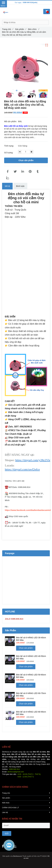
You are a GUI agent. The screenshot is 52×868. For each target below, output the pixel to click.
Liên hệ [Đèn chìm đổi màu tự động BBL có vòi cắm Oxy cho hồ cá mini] (26, 812)
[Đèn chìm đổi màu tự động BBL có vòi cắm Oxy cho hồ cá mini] (16, 126)
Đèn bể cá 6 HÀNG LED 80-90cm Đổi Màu (31, 713)
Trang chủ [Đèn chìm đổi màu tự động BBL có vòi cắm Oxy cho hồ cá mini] (8, 29)
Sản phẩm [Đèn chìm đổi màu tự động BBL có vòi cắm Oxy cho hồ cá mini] (21, 29)
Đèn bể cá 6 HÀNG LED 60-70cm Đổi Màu (31, 694)
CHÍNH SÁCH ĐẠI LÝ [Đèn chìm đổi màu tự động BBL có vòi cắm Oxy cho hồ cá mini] (26, 808)
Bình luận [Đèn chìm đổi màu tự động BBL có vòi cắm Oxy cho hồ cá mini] (20, 186)
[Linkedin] (23, 172)
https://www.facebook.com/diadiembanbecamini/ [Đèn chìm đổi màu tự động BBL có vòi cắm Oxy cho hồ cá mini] (28, 510)
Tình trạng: (9, 146)
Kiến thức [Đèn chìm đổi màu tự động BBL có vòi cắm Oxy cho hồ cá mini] (26, 803)
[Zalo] (8, 178)
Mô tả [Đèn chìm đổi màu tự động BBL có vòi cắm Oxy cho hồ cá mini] (7, 186)
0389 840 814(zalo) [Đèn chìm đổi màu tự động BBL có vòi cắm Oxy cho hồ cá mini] (30, 2)
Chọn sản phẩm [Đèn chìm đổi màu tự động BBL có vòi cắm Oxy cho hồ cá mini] (26, 160)
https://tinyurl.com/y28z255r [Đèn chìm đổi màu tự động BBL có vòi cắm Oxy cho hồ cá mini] (33, 460)
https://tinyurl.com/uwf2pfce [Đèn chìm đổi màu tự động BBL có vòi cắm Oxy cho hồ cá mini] (22, 469)
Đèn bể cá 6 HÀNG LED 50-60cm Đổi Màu (31, 676)
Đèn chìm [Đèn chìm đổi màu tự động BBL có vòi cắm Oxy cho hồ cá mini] (34, 29)
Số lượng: (9, 153)
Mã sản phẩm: (11, 121)
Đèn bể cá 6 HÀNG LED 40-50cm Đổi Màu (31, 657)
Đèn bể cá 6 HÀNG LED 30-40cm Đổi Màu (31, 639)
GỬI (7, 834)
